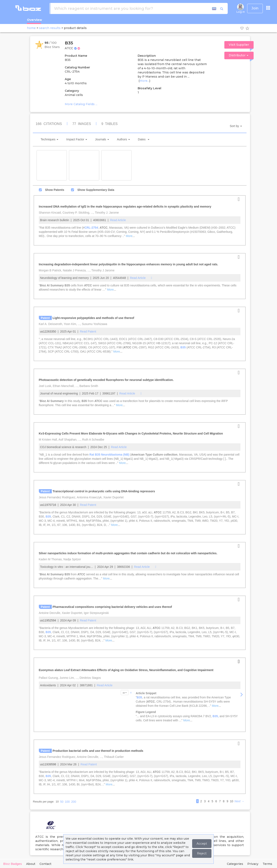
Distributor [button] (239, 55)
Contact (45, 864)
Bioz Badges (13, 864)
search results (50, 28)
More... (144, 81)
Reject (202, 853)
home (31, 28)
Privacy (253, 864)
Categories (235, 864)
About (31, 864)
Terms (267, 864)
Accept (202, 844)
